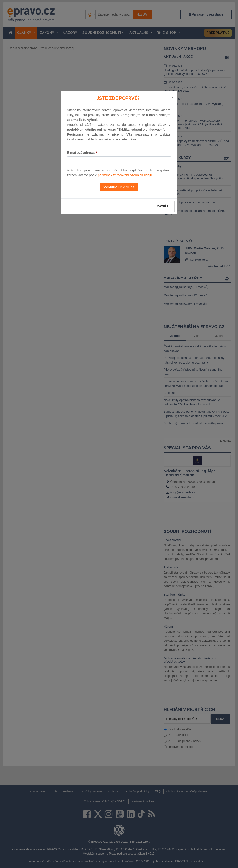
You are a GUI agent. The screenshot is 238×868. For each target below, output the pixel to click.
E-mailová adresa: (82, 153)
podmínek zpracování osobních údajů (125, 175)
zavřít (163, 206)
